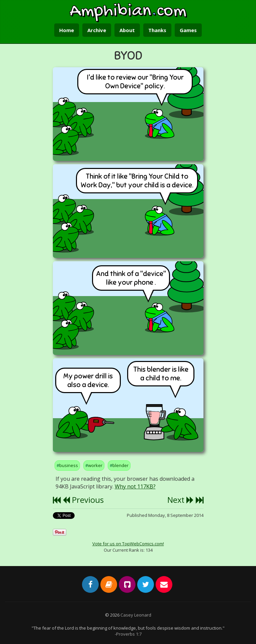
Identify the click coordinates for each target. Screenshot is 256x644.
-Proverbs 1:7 (128, 634)
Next (181, 500)
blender (120, 465)
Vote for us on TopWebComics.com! (128, 544)
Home (67, 30)
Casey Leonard (136, 615)
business (69, 465)
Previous (83, 500)
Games (188, 30)
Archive (97, 30)
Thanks (157, 30)
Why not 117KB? (135, 486)
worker (95, 465)
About (127, 30)
